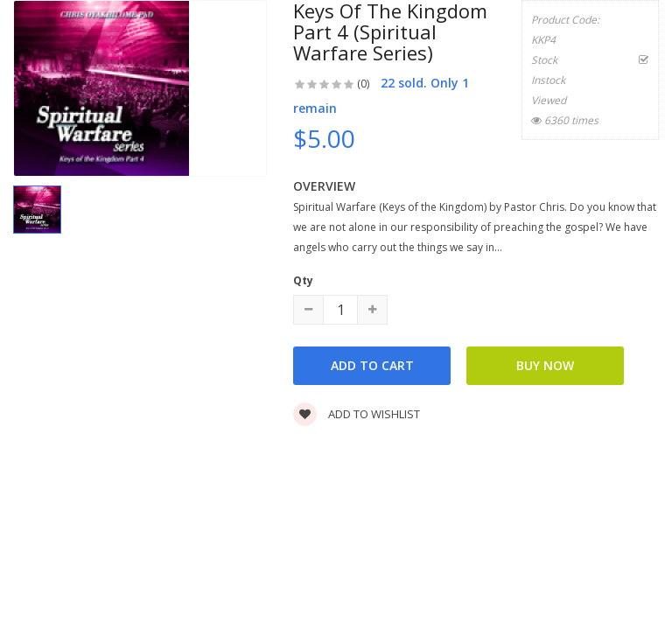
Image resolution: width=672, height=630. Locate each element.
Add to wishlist (357, 414)
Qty (303, 280)
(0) (363, 84)
